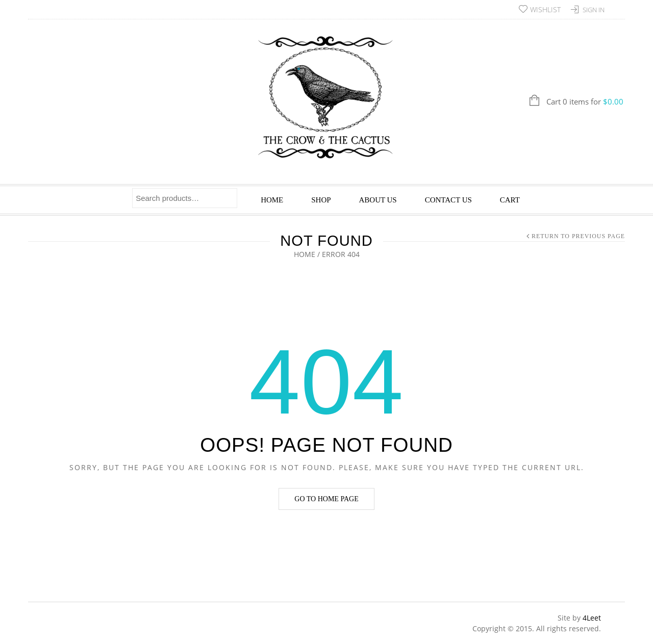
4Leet (592, 618)
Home (272, 200)
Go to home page (326, 499)
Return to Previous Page (578, 236)
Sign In (594, 10)
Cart (510, 200)
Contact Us (448, 200)
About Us (378, 200)
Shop (321, 200)
